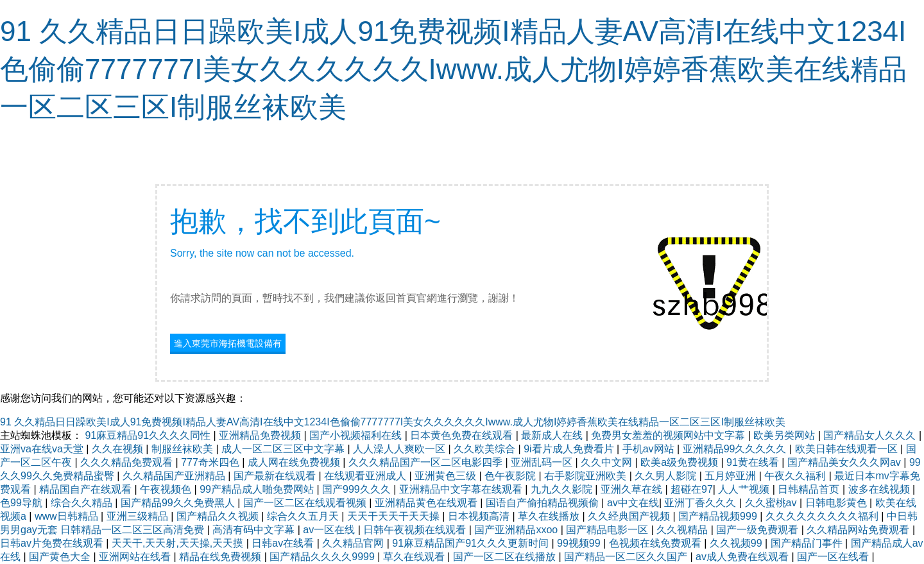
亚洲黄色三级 (447, 476)
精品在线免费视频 (221, 557)
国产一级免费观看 (758, 530)
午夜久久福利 (796, 476)
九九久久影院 (563, 489)
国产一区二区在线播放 (506, 557)
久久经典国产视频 (630, 516)
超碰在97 (692, 489)
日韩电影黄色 (837, 503)
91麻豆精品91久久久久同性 (149, 435)
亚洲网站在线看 (136, 557)
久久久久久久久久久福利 (823, 516)
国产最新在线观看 (276, 476)
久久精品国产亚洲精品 (175, 476)
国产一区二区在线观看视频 (306, 503)
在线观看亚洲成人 (366, 476)
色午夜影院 (511, 476)
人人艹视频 (745, 489)
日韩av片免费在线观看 (53, 543)
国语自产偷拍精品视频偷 (543, 503)
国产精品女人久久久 (871, 435)
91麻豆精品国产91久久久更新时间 (472, 543)
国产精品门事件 (808, 543)
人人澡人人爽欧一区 (400, 449)
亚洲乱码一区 (543, 462)
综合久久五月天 (304, 516)
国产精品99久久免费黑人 (179, 503)
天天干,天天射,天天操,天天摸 (179, 543)
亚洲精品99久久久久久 (736, 449)
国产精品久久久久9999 (323, 557)
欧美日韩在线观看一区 (848, 449)
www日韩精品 (68, 516)
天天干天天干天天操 (395, 516)
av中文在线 (633, 503)
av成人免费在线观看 (743, 557)
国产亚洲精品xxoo (517, 530)
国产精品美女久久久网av (845, 462)
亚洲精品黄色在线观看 (427, 503)
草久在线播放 (550, 516)
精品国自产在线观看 (87, 489)
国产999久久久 (358, 489)
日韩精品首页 (810, 489)
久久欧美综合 (486, 449)
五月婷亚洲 (732, 476)
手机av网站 (650, 449)
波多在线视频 (880, 489)
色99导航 (22, 503)
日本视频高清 (480, 516)
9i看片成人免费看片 (570, 449)
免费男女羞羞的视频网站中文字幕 (669, 435)
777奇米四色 (211, 462)
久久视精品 (683, 530)
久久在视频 (119, 449)
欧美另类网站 (785, 435)
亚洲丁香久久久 (701, 503)
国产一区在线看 (834, 557)
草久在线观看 (415, 557)
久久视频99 (737, 543)
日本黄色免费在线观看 (463, 435)
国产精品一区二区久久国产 (627, 557)
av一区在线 (330, 530)
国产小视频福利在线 (357, 435)
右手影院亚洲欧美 (586, 476)
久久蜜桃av (772, 503)
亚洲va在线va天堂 (43, 449)
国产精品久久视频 (219, 516)
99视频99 (580, 543)
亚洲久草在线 (633, 489)
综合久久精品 (83, 503)
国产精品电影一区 (608, 530)
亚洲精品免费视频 (261, 435)
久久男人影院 (667, 476)
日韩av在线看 (284, 543)
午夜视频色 (167, 489)
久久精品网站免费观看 (859, 530)
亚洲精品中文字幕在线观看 (462, 489)
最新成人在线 (553, 435)
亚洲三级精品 (139, 516)
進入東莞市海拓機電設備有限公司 (228, 345)
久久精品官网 (354, 543)
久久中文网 (608, 462)
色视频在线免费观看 (656, 543)
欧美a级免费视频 (680, 462)
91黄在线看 (754, 462)
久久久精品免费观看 (128, 462)
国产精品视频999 (719, 516)
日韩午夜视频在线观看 (416, 530)
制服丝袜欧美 (184, 449)
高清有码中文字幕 (255, 530)
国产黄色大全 (61, 557)
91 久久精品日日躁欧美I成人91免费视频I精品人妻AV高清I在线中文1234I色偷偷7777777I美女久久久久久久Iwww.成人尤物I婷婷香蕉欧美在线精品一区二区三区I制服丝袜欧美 (453, 69)
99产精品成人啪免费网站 (258, 489)
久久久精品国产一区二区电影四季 (427, 462)
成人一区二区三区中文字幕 (284, 449)
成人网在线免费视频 (295, 462)
